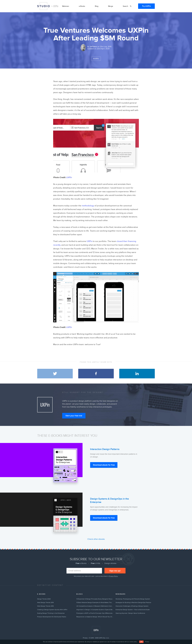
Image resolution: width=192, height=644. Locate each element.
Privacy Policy (113, 576)
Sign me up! (115, 571)
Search (125, 6)
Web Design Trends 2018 (45, 606)
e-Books (82, 6)
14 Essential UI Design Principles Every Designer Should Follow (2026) (95, 599)
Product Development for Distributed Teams (52, 617)
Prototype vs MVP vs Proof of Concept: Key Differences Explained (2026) (95, 613)
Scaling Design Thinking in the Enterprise (51, 613)
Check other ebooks (96, 539)
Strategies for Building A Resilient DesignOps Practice (133, 602)
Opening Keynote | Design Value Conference (130, 613)
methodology (88, 206)
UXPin (69, 177)
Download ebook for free (104, 465)
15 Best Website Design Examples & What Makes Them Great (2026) (95, 602)
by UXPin (55, 6)
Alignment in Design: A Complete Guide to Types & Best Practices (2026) (95, 610)
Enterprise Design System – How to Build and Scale (133, 610)
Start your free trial (74, 416)
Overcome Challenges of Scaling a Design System (132, 606)
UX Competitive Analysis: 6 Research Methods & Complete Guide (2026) (95, 606)
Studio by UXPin (43, 6)
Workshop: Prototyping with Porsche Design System (133, 599)
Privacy (85, 638)
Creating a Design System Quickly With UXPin (52, 610)
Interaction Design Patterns (105, 449)
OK (141, 642)
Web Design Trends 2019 (45, 602)
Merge (111, 6)
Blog (97, 6)
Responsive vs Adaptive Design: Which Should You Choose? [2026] (95, 617)
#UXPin (96, 59)
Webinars (66, 6)
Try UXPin (146, 6)
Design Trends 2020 (44, 599)
